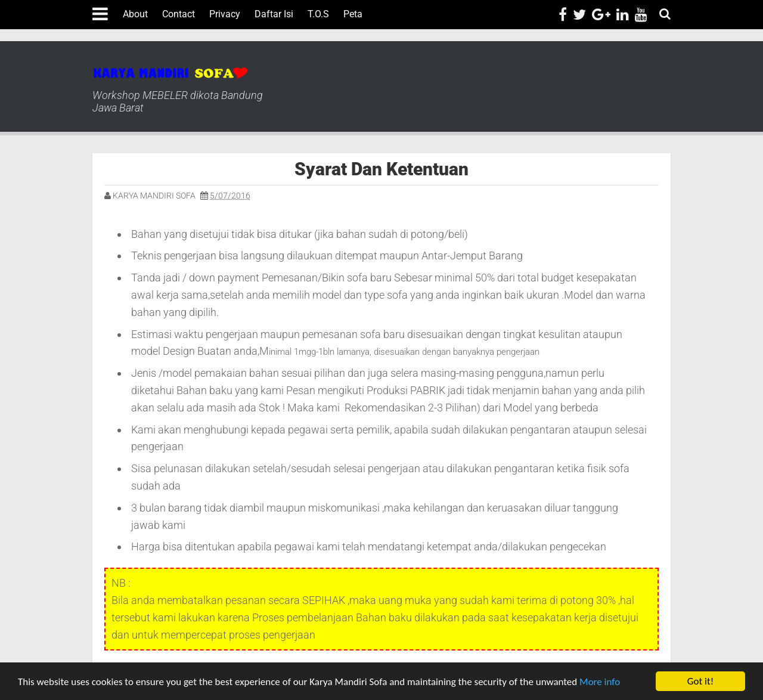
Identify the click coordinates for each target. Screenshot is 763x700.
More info (600, 682)
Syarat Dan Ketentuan (381, 169)
